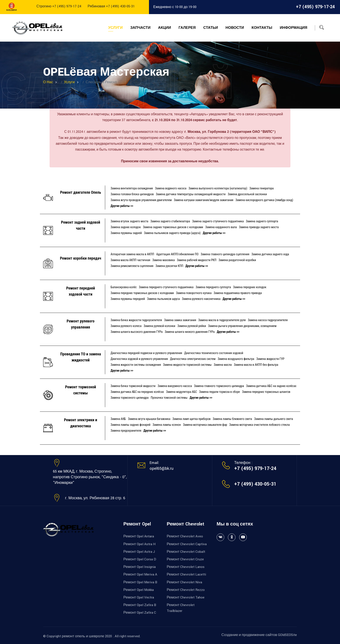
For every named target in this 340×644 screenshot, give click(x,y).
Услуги (115, 28)
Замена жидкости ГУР (270, 359)
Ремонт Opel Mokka (139, 590)
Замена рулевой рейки (192, 326)
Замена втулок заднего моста (129, 221)
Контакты (262, 28)
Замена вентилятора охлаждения (132, 188)
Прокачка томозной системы (169, 398)
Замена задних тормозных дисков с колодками (173, 227)
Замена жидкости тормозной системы (187, 365)
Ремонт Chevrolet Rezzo (186, 590)
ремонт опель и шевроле (83, 636)
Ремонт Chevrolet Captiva (187, 544)
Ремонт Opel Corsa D (140, 559)
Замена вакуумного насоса (175, 386)
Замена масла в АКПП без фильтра (256, 365)
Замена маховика (164, 260)
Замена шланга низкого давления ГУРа (190, 332)
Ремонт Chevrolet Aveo (185, 536)
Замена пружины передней (128, 299)
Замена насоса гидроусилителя (268, 320)
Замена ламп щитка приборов (191, 419)
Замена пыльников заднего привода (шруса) (172, 233)
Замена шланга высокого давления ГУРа (137, 332)
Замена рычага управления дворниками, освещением (242, 326)
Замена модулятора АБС (181, 392)
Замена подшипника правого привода (238, 293)
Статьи (211, 28)
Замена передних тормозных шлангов (266, 392)
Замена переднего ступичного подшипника (166, 287)
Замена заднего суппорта (262, 221)
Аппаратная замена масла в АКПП (132, 254)
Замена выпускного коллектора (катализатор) (218, 188)
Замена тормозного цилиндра (130, 398)
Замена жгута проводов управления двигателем (141, 200)
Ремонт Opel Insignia (140, 567)
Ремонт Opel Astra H (139, 544)
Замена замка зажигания (180, 320)
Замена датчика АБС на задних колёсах (271, 386)
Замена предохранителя (126, 431)
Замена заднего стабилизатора (170, 221)
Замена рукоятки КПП (169, 266)
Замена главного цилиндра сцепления (225, 254)
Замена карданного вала (221, 227)
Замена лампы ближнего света (232, 419)
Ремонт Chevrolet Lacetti (186, 574)
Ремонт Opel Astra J (139, 552)
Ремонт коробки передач (80, 258)
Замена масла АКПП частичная (130, 260)
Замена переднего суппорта (213, 287)
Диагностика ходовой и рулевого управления (139, 359)
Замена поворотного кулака (194, 293)
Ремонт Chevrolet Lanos (186, 567)
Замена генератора (262, 188)
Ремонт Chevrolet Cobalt (186, 552)
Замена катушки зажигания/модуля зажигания (204, 200)
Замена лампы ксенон (167, 425)
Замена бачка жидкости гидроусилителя (136, 320)
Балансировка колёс (124, 287)
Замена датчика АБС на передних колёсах (137, 392)
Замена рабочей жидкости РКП (197, 260)
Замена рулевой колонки (159, 326)
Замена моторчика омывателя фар (205, 425)
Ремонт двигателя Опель (81, 192)
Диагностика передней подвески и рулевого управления (146, 353)
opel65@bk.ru (162, 468)
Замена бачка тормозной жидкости (133, 386)
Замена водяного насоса (171, 188)
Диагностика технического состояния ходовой (214, 353)
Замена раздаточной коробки (237, 260)
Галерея (187, 28)
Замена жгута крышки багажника (149, 419)
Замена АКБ (118, 419)
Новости (235, 28)
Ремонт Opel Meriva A (140, 574)
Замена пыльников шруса (163, 299)
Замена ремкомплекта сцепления (132, 266)
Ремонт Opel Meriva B (140, 582)
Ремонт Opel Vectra (139, 597)
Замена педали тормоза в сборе (219, 392)
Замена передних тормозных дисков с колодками (142, 293)
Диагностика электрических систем (193, 359)
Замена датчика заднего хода (270, 254)
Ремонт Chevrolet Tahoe (186, 597)
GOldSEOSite (287, 635)
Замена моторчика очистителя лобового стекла (259, 425)
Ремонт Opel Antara (139, 536)
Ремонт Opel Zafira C (140, 613)
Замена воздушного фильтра (236, 359)
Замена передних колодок (250, 287)
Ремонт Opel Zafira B (140, 605)
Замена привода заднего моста (259, 227)
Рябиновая (111, 6)
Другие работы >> (122, 206)
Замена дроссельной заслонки (247, 194)
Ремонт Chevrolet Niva (184, 582)
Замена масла (223, 365)
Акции (165, 28)
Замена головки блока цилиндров (132, 194)
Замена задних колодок (126, 227)
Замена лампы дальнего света (274, 419)
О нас (48, 82)
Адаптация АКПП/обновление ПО (177, 254)
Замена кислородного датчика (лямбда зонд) (264, 200)
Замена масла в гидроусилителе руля (222, 320)
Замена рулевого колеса (126, 326)
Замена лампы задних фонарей (131, 425)
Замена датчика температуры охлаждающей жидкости (191, 194)
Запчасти (140, 28)
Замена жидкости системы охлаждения (136, 365)
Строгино (59, 6)
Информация (293, 28)
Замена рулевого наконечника (201, 299)
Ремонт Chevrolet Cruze (185, 559)
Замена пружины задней (126, 233)
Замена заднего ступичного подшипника (218, 221)
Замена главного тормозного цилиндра (219, 386)
